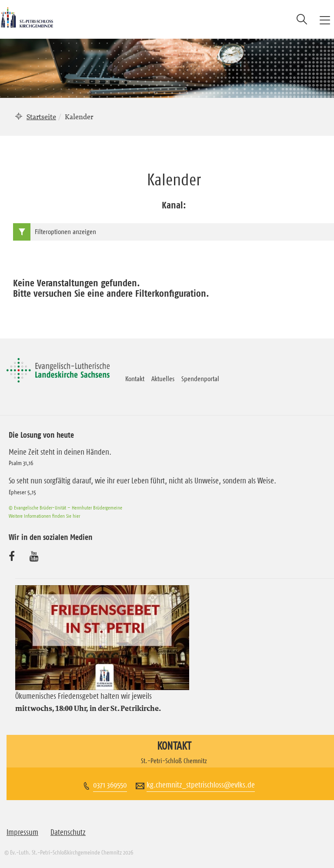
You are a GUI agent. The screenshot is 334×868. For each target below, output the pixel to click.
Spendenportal (200, 379)
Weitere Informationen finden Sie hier (44, 516)
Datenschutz (68, 832)
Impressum (22, 832)
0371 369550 (110, 785)
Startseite (41, 117)
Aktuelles (163, 379)
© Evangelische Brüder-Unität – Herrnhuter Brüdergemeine (65, 508)
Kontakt (135, 379)
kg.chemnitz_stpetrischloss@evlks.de (201, 785)
